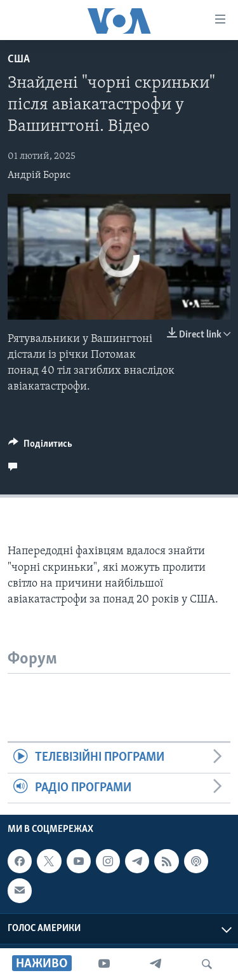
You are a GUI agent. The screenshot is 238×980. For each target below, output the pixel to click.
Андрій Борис (39, 175)
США (19, 59)
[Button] (40, 447)
